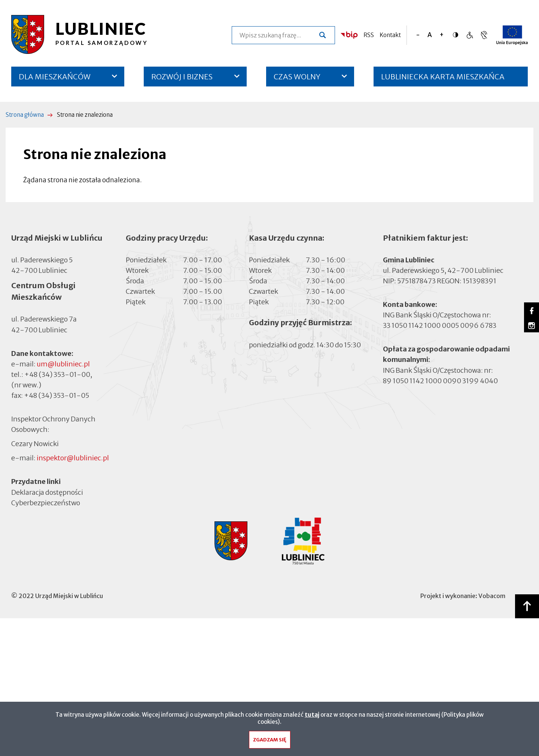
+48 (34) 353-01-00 (57, 374)
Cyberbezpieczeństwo (46, 502)
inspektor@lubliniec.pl (73, 458)
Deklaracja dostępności (47, 492)
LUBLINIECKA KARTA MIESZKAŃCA (443, 79)
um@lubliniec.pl (63, 364)
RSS (369, 35)
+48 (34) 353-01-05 (57, 395)
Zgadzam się (270, 742)
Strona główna (25, 115)
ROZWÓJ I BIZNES (182, 77)
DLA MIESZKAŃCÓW (55, 77)
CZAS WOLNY (297, 77)
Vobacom (492, 596)
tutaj (312, 717)
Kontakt (390, 35)
